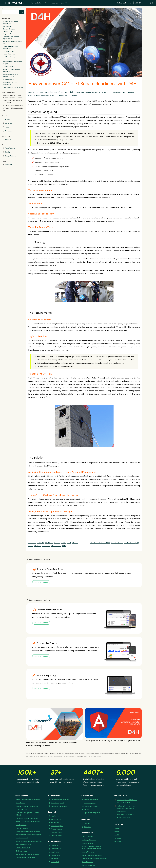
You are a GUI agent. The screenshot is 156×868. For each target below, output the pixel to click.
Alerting (87, 809)
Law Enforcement (9, 66)
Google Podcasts (11, 156)
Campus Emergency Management (10, 30)
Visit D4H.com (140, 3)
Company (87, 824)
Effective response (51, 3)
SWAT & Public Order (10, 77)
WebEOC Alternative (88, 865)
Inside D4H (64, 3)
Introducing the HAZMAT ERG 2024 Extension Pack (127, 801)
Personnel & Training (91, 806)
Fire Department (8, 51)
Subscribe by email (124, 3)
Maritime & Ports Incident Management (11, 70)
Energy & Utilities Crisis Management (10, 47)
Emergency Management (59, 806)
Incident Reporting (90, 803)
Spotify (8, 152)
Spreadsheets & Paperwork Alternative (94, 859)
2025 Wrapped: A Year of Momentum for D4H (126, 816)
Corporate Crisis (8, 34)
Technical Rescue (9, 80)
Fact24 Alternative (88, 837)
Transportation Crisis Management (10, 83)
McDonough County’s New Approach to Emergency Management (126, 809)
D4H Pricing (88, 827)
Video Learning (56, 819)
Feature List (55, 862)
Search (4, 9)
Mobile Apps (55, 852)
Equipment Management (92, 813)
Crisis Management (57, 803)
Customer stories (35, 3)
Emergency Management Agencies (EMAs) (11, 38)
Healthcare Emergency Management (10, 58)
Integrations (55, 859)
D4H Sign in (55, 845)
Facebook (8, 131)
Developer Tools (56, 832)
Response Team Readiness (60, 800)
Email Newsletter (57, 836)
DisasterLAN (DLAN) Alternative (92, 855)
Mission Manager (87, 843)
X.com (117, 835)
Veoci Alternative (87, 862)
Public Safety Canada (95, 378)
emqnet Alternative (88, 852)
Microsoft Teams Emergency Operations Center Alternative (91, 848)
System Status (56, 849)
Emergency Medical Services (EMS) (12, 43)
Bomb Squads (8, 26)
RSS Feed (9, 164)
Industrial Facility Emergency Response (12, 63)
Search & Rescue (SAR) (11, 74)
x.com (7, 127)
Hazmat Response (9, 54)
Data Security (55, 855)
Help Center (55, 816)
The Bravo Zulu (56, 823)
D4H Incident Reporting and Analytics (82, 522)
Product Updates (57, 829)
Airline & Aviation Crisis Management (10, 22)
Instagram (8, 123)
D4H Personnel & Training (55, 476)
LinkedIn (8, 119)
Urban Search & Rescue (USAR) (13, 87)
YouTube (8, 139)
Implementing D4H (57, 826)
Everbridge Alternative (89, 840)
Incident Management (91, 800)
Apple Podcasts (10, 148)
